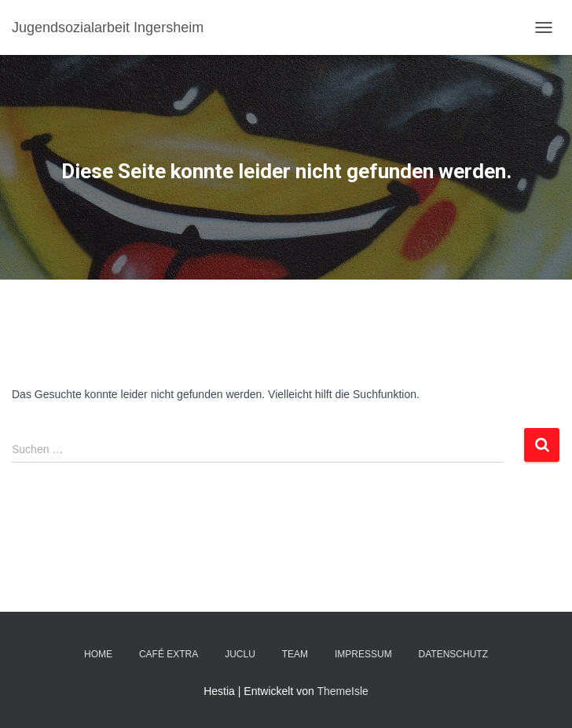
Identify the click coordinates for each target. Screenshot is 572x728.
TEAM (295, 654)
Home (98, 654)
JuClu (240, 654)
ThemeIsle (342, 691)
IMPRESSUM (363, 654)
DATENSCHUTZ (453, 654)
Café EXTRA (169, 654)
